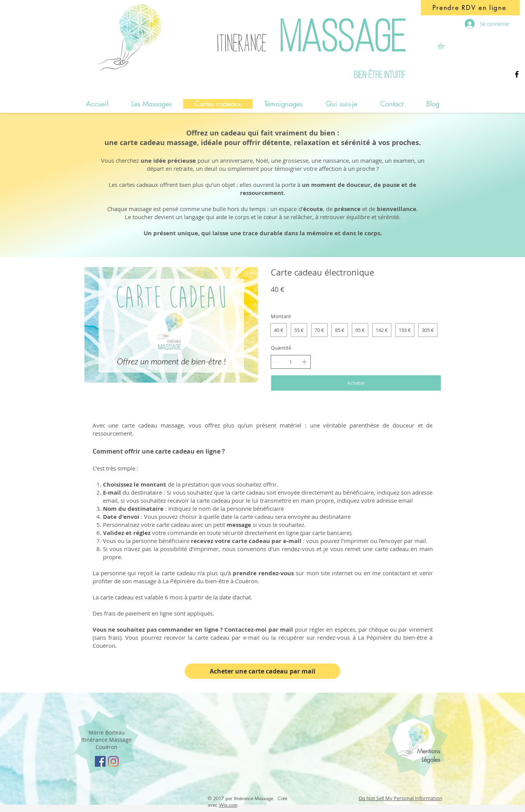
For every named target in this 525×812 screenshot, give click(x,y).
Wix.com (228, 805)
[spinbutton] (291, 362)
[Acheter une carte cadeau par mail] (262, 671)
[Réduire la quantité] (277, 362)
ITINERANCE (241, 43)
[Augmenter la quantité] (304, 362)
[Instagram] (113, 761)
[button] (444, 46)
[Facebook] (517, 74)
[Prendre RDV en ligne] (470, 8)
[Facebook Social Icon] (100, 761)
